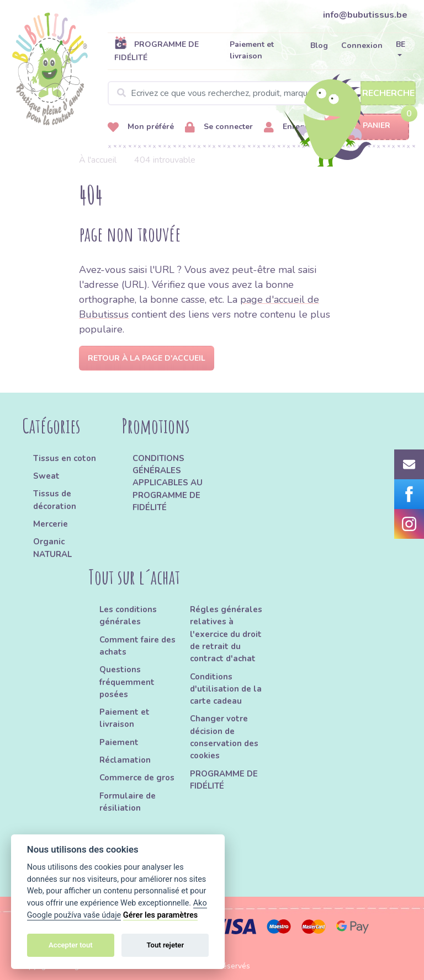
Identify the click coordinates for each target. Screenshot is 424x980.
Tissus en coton (65, 458)
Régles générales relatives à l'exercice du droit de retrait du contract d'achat (226, 634)
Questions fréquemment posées (127, 682)
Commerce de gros (137, 778)
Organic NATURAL (52, 548)
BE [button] (401, 44)
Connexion (362, 45)
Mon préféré (141, 127)
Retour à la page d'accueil (147, 358)
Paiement (119, 742)
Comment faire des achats (137, 646)
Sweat (46, 476)
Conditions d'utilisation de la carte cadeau (226, 689)
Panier (367, 126)
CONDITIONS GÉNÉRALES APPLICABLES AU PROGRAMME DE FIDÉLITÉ (168, 483)
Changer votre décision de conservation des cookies (224, 737)
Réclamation (125, 760)
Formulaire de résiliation (128, 802)
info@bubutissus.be (365, 15)
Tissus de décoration (55, 500)
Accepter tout (71, 945)
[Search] (262, 93)
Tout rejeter (165, 945)
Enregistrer (294, 127)
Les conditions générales (128, 615)
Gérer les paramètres (160, 915)
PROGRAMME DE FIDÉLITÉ (157, 51)
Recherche (388, 93)
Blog (319, 45)
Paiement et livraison (252, 50)
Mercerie (51, 524)
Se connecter (219, 127)
